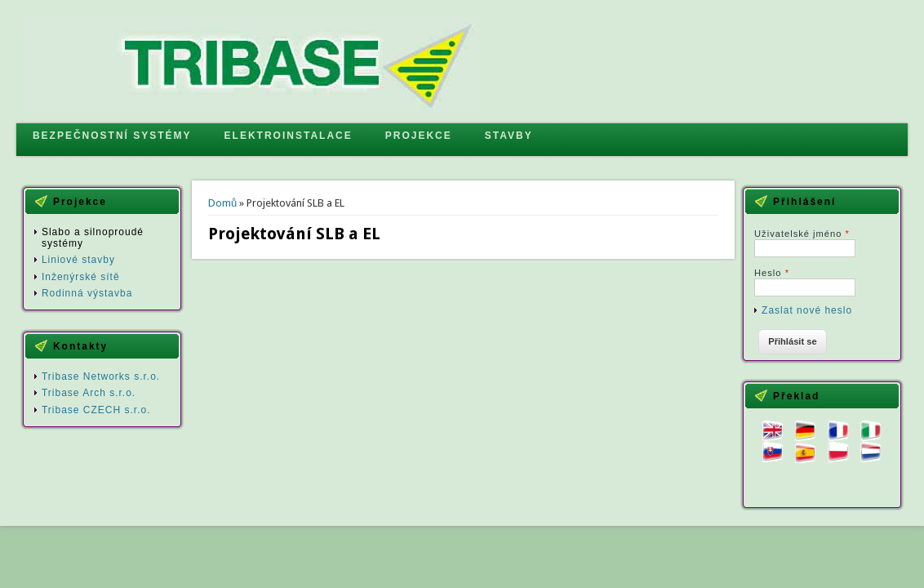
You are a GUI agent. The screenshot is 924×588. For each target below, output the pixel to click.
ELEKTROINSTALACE (289, 136)
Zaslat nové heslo (807, 310)
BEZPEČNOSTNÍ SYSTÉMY (112, 136)
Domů (222, 203)
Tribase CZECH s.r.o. (96, 410)
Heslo (772, 273)
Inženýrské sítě (81, 277)
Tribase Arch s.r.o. (89, 393)
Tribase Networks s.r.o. (101, 376)
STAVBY (509, 136)
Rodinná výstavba (87, 293)
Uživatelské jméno (802, 234)
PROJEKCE (419, 136)
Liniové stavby (78, 260)
